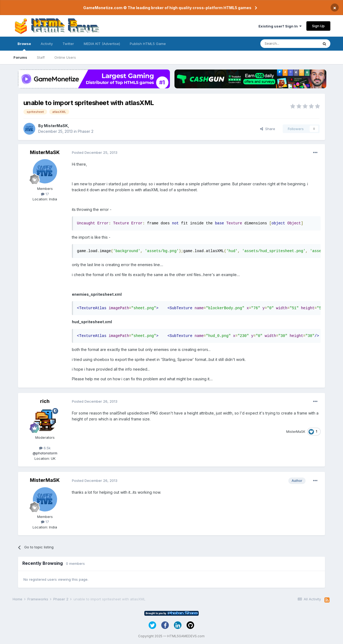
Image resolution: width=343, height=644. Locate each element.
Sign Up (318, 26)
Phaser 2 (86, 131)
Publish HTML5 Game (148, 44)
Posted (95, 152)
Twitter (68, 44)
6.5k (45, 448)
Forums (20, 57)
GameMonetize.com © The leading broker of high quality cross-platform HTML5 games (167, 8)
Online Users (65, 57)
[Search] (289, 44)
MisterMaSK (56, 126)
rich (45, 401)
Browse (24, 46)
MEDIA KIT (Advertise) (102, 44)
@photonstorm (45, 453)
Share (268, 129)
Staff (41, 57)
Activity (47, 44)
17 (45, 194)
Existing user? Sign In (280, 26)
